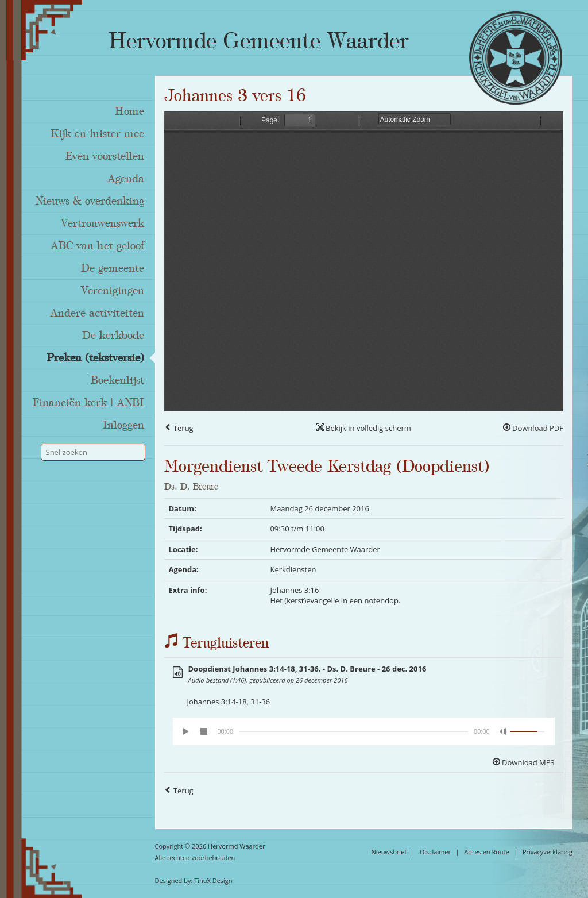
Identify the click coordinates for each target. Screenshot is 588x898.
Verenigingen (113, 291)
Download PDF (533, 428)
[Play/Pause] (187, 731)
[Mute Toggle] (504, 731)
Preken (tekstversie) (95, 358)
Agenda (126, 179)
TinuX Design (213, 880)
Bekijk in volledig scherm (364, 428)
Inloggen (123, 425)
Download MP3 (524, 762)
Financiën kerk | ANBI (88, 403)
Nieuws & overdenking (90, 201)
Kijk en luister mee (97, 134)
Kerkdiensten (293, 569)
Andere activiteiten (97, 313)
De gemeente (113, 268)
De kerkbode (113, 336)
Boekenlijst (117, 380)
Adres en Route (487, 852)
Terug (179, 428)
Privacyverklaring (548, 852)
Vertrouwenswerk (102, 223)
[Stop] (204, 731)
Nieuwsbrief (389, 852)
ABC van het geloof (98, 246)
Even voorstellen (105, 156)
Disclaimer (435, 852)
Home (129, 111)
